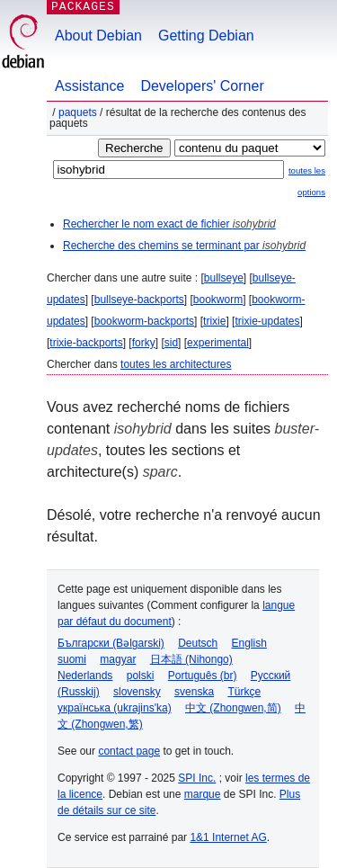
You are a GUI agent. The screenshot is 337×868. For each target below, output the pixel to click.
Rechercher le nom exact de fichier (169, 224)
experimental (218, 343)
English (249, 643)
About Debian (98, 36)
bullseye (224, 278)
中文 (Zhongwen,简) (233, 708)
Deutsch (198, 643)
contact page (129, 751)
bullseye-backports (139, 300)
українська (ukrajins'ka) (115, 708)
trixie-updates (267, 321)
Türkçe (244, 692)
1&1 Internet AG (228, 837)
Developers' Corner (202, 86)
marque (203, 794)
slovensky (137, 692)
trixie (214, 321)
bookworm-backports (144, 321)
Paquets (78, 112)
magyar (118, 659)
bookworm (218, 300)
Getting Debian (206, 36)
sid (171, 343)
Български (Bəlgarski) (111, 643)
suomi (72, 659)
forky (144, 343)
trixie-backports (86, 343)
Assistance (89, 86)
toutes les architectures (176, 364)
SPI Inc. (197, 778)
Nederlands (85, 676)
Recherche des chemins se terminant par (184, 246)
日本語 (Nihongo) (191, 659)
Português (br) (203, 676)
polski (141, 676)
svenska (194, 692)
